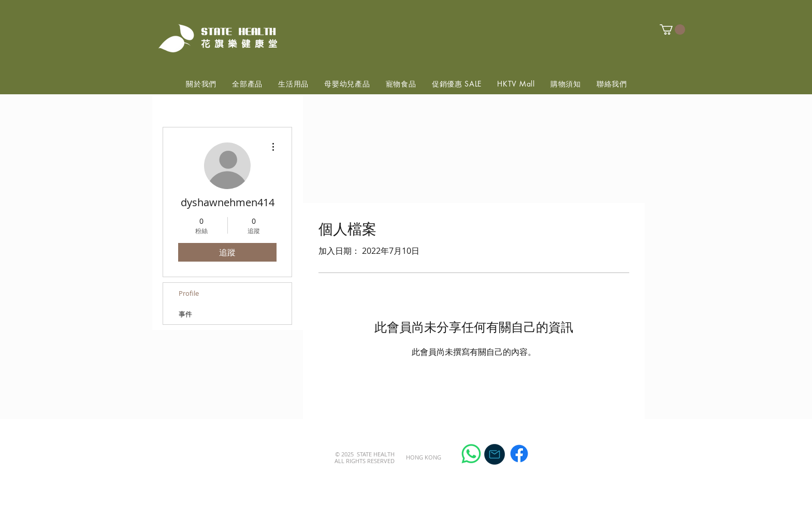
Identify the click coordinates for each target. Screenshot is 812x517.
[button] (672, 30)
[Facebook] (519, 454)
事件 (185, 314)
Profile (189, 293)
